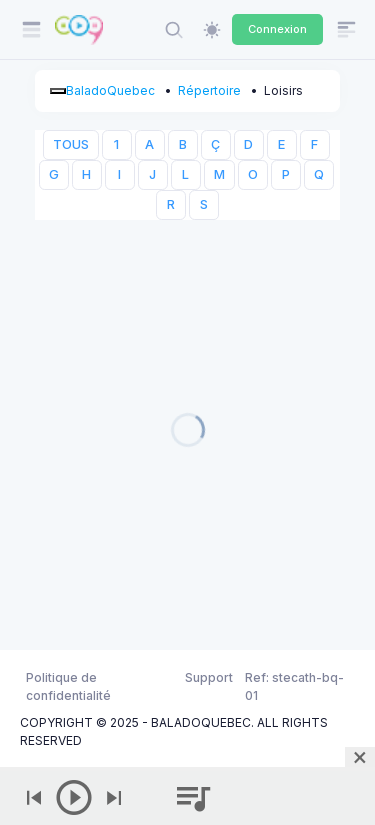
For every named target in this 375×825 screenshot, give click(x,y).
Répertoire (209, 90)
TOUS (71, 144)
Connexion (277, 29)
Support (209, 677)
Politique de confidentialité (68, 686)
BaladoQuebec (110, 90)
